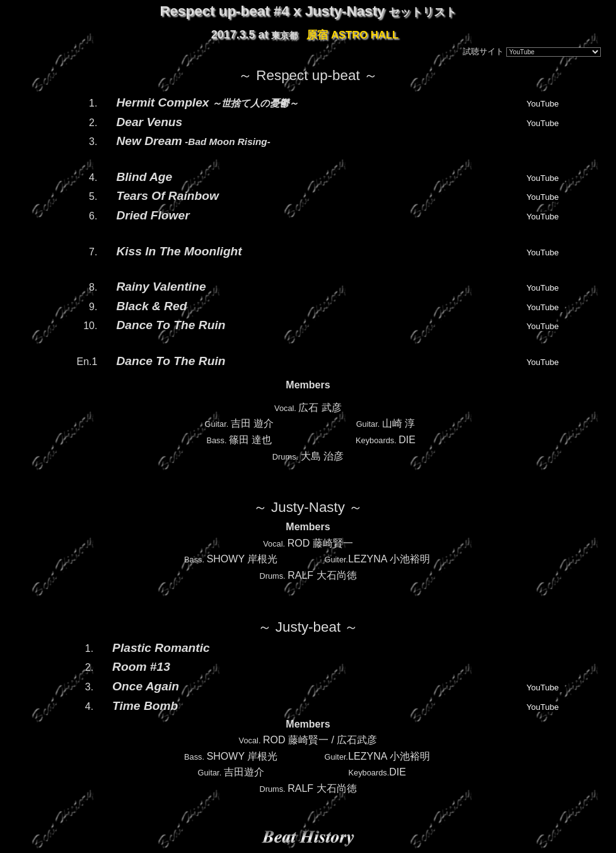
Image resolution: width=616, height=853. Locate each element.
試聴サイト (483, 51)
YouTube (543, 104)
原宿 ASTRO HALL (352, 35)
